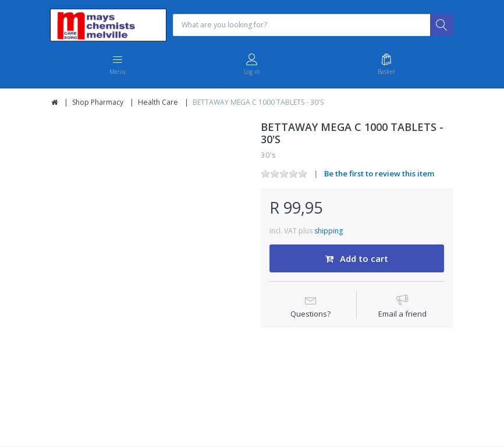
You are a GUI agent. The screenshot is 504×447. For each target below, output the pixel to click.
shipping (329, 232)
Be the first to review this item (379, 175)
